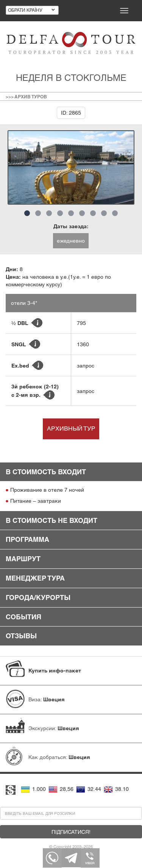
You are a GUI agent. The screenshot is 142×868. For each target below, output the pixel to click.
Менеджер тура (35, 578)
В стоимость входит (46, 472)
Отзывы (21, 636)
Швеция (54, 699)
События (23, 617)
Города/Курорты (38, 597)
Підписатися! (71, 832)
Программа (27, 539)
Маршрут (23, 559)
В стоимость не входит (51, 520)
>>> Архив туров (26, 97)
